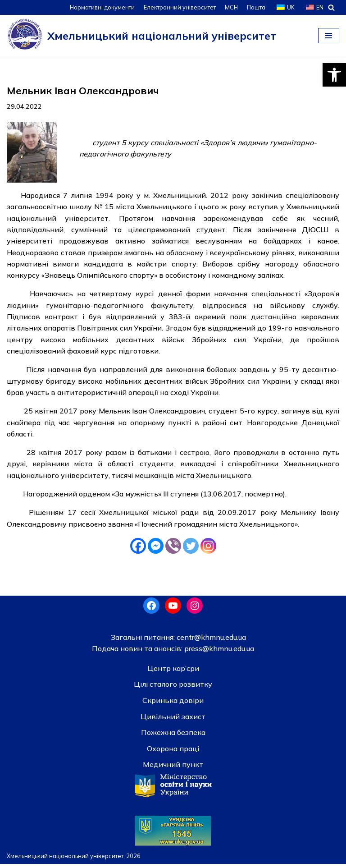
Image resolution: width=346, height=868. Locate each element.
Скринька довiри (173, 704)
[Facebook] (138, 549)
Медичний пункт (173, 768)
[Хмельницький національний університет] (141, 36)
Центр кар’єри (173, 672)
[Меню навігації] (329, 36)
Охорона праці (173, 752)
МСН (231, 7)
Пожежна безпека (173, 736)
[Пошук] (331, 7)
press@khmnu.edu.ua (218, 652)
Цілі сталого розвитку (173, 688)
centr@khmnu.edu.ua (210, 641)
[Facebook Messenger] (156, 549)
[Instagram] (208, 549)
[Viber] (173, 549)
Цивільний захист (173, 720)
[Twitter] (191, 549)
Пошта (256, 7)
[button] (334, 75)
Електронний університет (179, 7)
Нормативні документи (100, 7)
